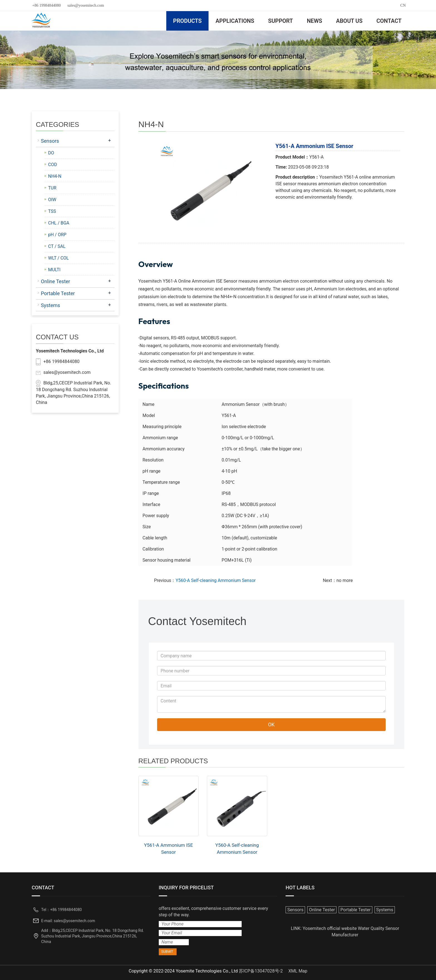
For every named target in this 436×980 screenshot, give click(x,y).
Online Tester (55, 281)
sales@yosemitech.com (86, 5)
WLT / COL (58, 258)
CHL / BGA (59, 223)
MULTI (54, 270)
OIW (52, 200)
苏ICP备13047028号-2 (261, 971)
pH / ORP (57, 235)
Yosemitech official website (330, 928)
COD (53, 165)
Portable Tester (58, 293)
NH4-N (55, 176)
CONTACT (389, 21)
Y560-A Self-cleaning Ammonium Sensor (215, 580)
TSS (52, 211)
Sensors (50, 141)
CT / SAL (57, 246)
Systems (50, 305)
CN (403, 5)
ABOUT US (349, 21)
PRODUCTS (188, 21)
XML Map (298, 971)
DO (51, 153)
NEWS (314, 21)
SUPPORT (280, 21)
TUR (52, 188)
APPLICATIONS (235, 21)
